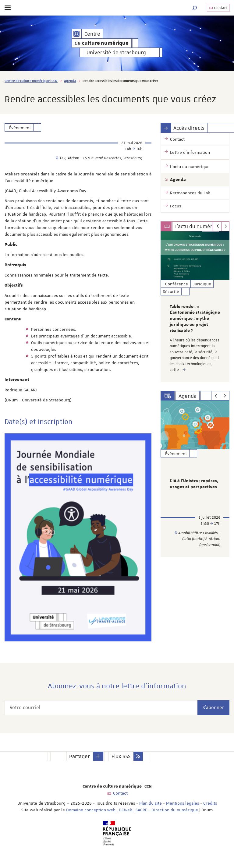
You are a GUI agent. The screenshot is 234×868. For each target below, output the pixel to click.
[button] (195, 8)
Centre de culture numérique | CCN (31, 81)
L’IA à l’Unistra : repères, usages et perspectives (194, 484)
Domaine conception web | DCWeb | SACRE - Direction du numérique (132, 810)
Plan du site (151, 803)
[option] (195, 307)
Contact (218, 8)
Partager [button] (80, 756)
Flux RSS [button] (121, 756)
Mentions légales (183, 803)
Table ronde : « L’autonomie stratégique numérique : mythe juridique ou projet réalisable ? (195, 319)
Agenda (70, 81)
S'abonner (213, 707)
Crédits (210, 803)
